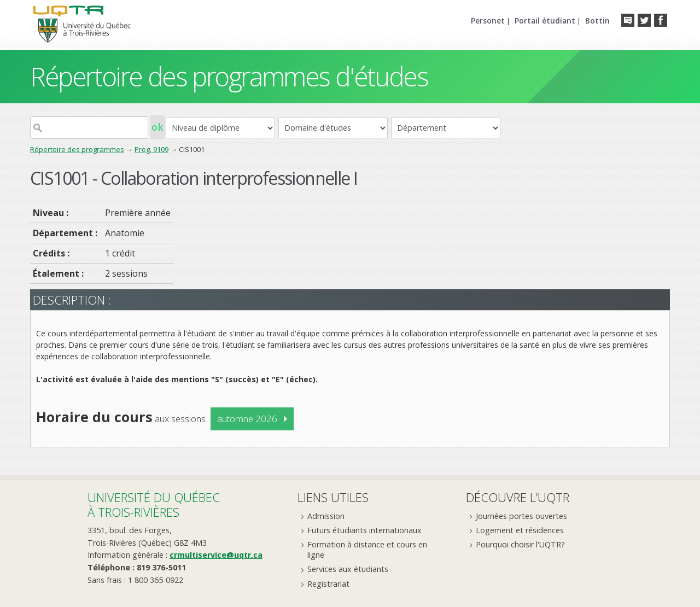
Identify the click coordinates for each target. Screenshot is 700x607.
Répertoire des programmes (77, 149)
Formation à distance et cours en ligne (367, 550)
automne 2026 (247, 419)
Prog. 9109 (151, 149)
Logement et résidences (520, 530)
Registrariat (328, 584)
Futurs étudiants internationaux (364, 530)
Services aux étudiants (348, 569)
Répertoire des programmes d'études (229, 76)
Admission (326, 516)
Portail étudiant (545, 21)
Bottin (597, 21)
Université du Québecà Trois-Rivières (154, 504)
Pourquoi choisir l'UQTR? (520, 544)
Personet (488, 21)
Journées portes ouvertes (521, 516)
